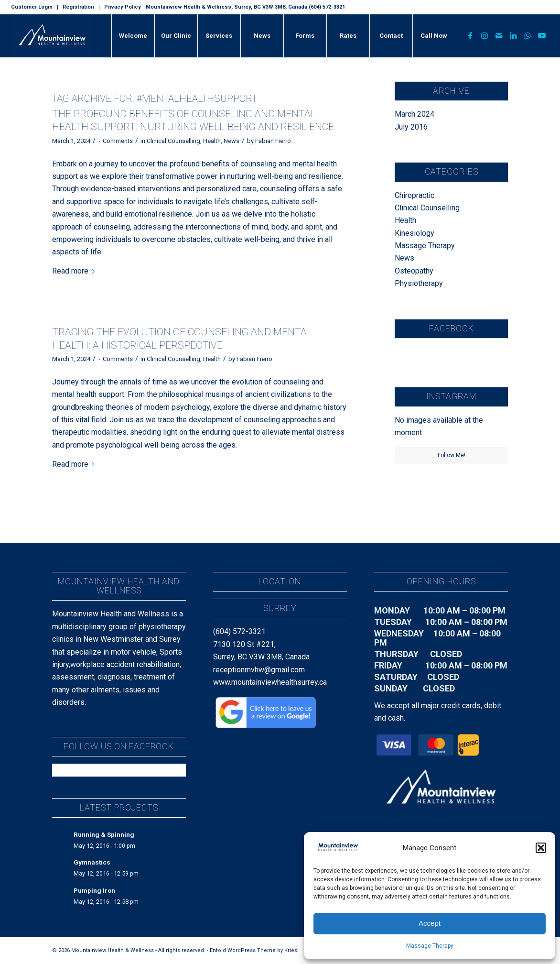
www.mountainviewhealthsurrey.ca (270, 682)
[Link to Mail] (499, 35)
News (232, 141)
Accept (430, 923)
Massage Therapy (430, 946)
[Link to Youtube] (542, 35)
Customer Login (32, 7)
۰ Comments (115, 141)
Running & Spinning (104, 834)
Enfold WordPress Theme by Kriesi (254, 950)
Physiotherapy (419, 283)
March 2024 (415, 114)
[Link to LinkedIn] (513, 35)
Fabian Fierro (273, 141)
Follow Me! (452, 455)
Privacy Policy (123, 7)
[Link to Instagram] (485, 35)
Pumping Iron (94, 890)
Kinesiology (415, 233)
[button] (541, 848)
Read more (75, 271)
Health (212, 141)
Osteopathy (414, 271)
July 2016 (411, 127)
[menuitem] (34, 7)
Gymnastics (92, 862)
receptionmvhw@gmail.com (259, 670)
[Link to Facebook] (470, 35)
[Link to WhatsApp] (528, 35)
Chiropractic (415, 195)
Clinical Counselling (173, 141)
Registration (78, 7)
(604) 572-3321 (239, 631)
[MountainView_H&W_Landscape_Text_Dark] (52, 36)
